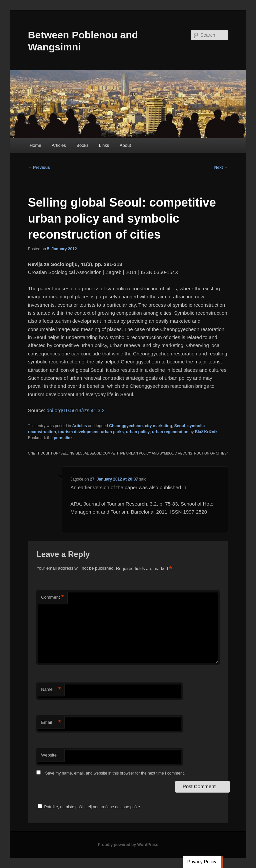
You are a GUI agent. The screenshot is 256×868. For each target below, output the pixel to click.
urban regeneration (170, 432)
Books (82, 145)
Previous (39, 168)
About (125, 145)
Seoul (180, 426)
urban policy (138, 432)
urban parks (112, 432)
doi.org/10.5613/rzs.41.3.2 (76, 410)
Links (104, 145)
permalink (63, 438)
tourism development (78, 432)
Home (35, 145)
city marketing (158, 426)
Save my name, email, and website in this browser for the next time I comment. (115, 773)
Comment (52, 598)
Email (51, 723)
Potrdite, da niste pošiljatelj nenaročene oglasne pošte (89, 807)
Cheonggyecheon (126, 426)
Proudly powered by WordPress (128, 845)
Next (221, 168)
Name (51, 690)
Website (49, 755)
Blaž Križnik (206, 432)
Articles (59, 145)
